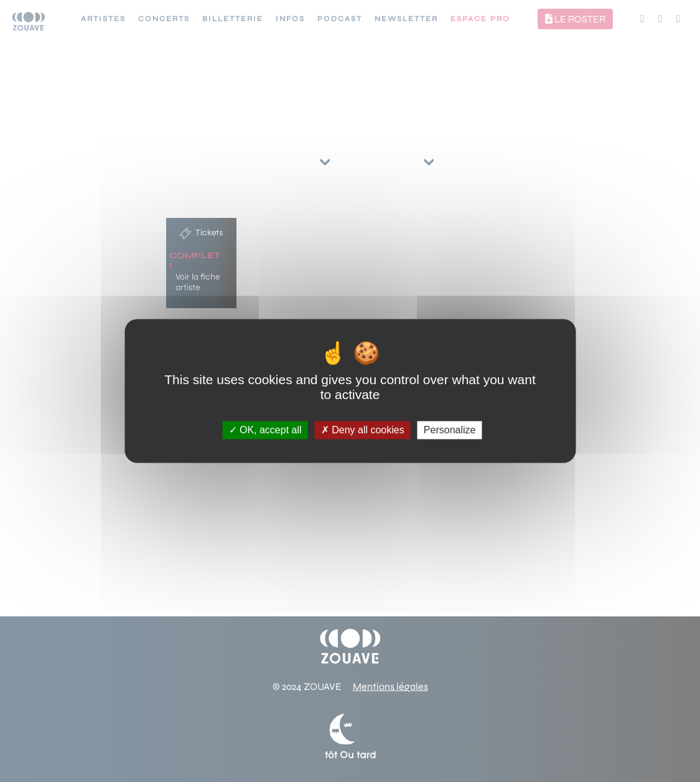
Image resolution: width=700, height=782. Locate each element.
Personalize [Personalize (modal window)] (450, 430)
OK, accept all (265, 430)
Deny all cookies (363, 430)
